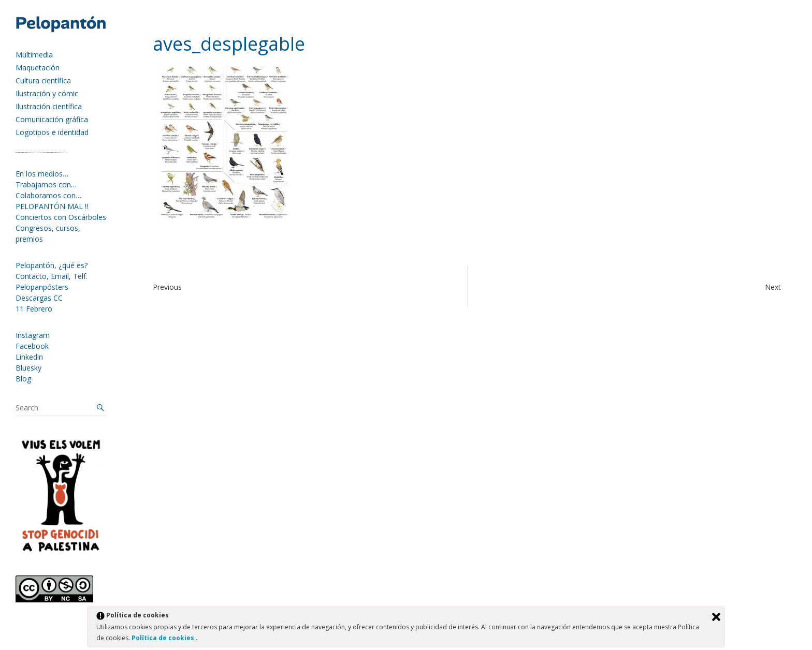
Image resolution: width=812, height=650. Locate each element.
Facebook (32, 346)
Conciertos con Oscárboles (61, 217)
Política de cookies (164, 638)
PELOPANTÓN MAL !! (52, 206)
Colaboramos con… (48, 195)
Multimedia (34, 55)
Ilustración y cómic (47, 93)
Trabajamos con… (46, 184)
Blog (23, 379)
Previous (167, 287)
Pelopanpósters (42, 287)
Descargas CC (39, 298)
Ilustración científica (49, 106)
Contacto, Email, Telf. (52, 276)
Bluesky (28, 368)
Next (773, 287)
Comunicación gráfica (52, 119)
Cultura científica (43, 80)
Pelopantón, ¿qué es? (52, 265)
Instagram (33, 335)
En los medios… (42, 174)
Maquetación (38, 68)
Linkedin (29, 357)
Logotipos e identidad (52, 132)
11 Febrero (34, 309)
